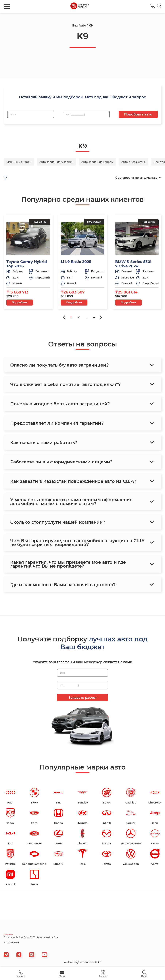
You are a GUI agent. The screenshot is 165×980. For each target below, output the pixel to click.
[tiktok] (19, 955)
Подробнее (20, 302)
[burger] (7, 6)
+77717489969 (11, 942)
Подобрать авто (138, 114)
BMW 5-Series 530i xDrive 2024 (133, 264)
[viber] (32, 955)
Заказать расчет (83, 698)
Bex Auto (79, 25)
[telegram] (6, 955)
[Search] (159, 6)
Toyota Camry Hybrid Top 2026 (27, 264)
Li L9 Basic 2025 (76, 262)
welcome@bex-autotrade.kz (82, 962)
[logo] (80, 6)
